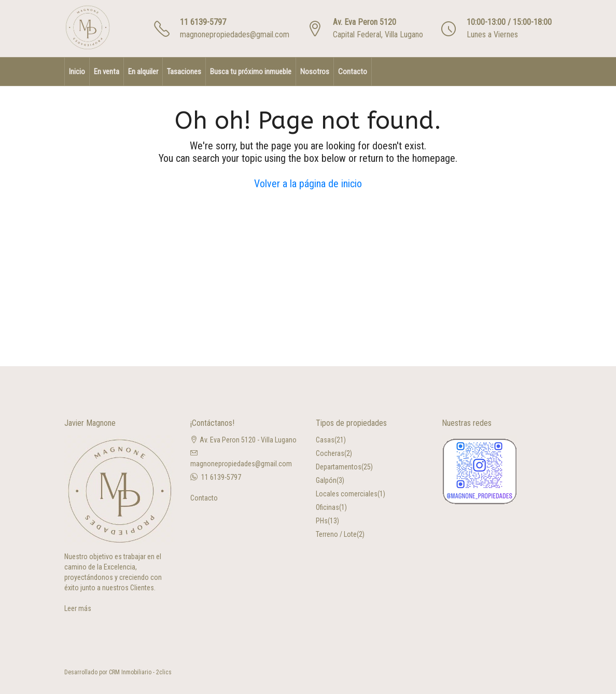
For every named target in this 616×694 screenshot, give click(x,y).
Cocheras (330, 453)
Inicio (77, 72)
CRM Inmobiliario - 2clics (140, 672)
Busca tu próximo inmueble (251, 72)
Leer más (78, 608)
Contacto (353, 72)
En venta (107, 72)
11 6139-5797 (203, 22)
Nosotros (315, 72)
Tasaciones (184, 72)
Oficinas (327, 507)
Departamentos (339, 467)
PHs (322, 521)
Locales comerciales (347, 494)
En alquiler (143, 72)
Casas (325, 440)
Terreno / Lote (336, 534)
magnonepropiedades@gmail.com (235, 34)
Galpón (326, 480)
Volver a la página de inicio (308, 184)
